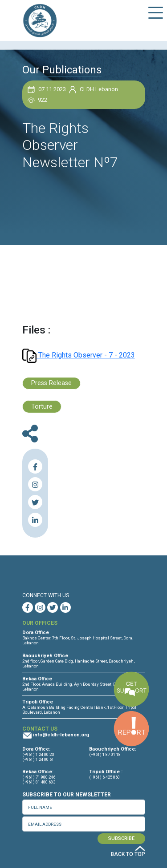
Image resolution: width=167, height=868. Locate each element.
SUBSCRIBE (121, 838)
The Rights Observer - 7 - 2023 (79, 355)
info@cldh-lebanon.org (61, 735)
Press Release (51, 383)
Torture (42, 407)
